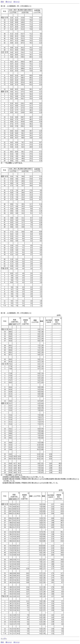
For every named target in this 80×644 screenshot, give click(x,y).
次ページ (17, 2)
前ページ (9, 2)
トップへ (4, 639)
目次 (2, 2)
